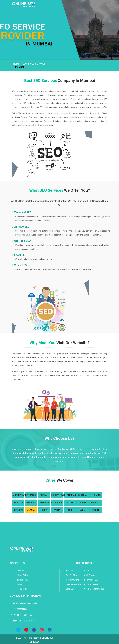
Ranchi (96, 510)
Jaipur (83, 503)
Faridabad (31, 503)
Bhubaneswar (57, 495)
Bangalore (31, 495)
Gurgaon (44, 503)
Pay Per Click (72, 575)
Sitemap (20, 571)
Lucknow (18, 510)
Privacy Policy (22, 575)
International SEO (73, 584)
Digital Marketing (91, 584)
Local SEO (70, 589)
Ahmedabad (18, 495)
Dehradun (96, 495)
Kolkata (96, 503)
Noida (44, 510)
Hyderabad (57, 503)
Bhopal (44, 495)
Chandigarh (70, 495)
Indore (70, 503)
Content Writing (73, 580)
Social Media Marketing (94, 589)
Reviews (20, 584)
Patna (57, 510)
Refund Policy (22, 580)
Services (70, 571)
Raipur (83, 510)
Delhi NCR (18, 503)
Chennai (83, 495)
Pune (70, 510)
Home (16, 64)
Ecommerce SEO (91, 580)
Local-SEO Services (34, 64)
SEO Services (90, 571)
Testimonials (22, 589)
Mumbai (31, 510)
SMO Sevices (90, 575)
